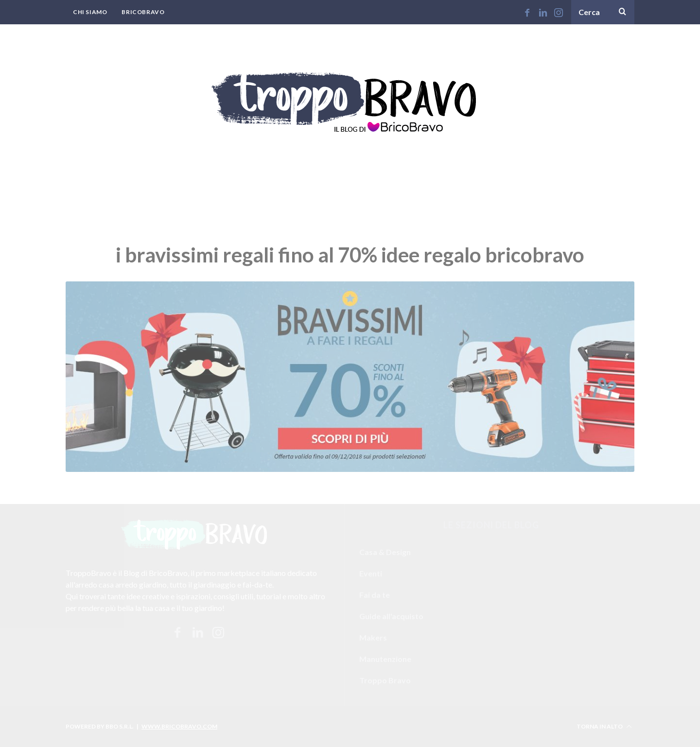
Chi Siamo (90, 12)
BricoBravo (143, 12)
